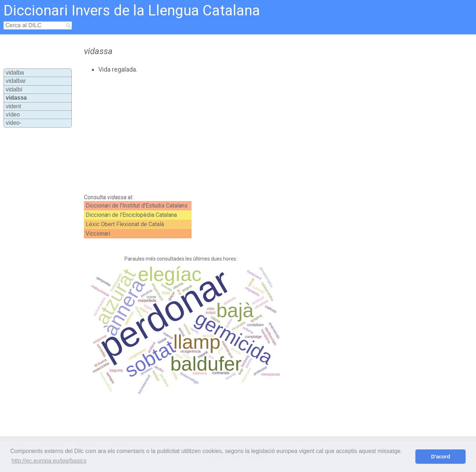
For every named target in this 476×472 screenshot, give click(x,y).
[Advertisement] (217, 134)
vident (13, 106)
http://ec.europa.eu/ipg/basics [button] (49, 461)
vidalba (15, 73)
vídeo (13, 115)
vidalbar (16, 81)
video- (14, 123)
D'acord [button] (441, 457)
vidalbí (14, 89)
